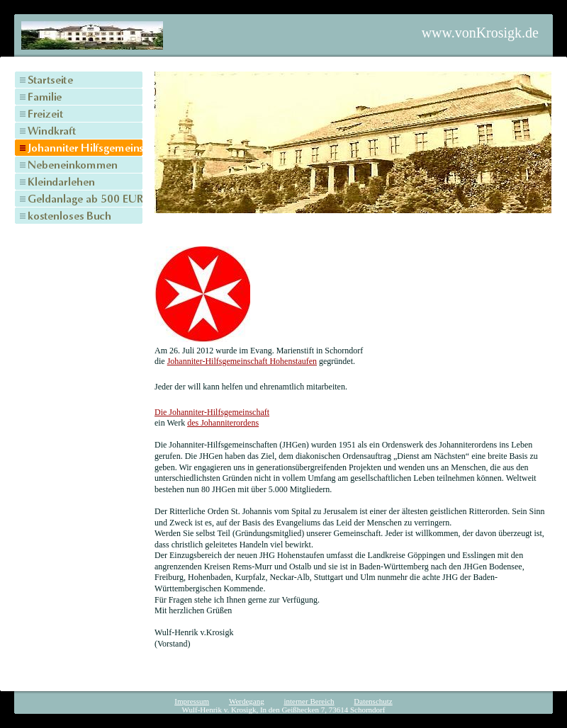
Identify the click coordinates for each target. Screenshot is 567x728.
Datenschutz (373, 701)
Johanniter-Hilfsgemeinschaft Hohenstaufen (242, 361)
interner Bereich (309, 701)
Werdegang (247, 701)
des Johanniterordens (223, 423)
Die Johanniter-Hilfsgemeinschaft (212, 412)
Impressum (192, 701)
